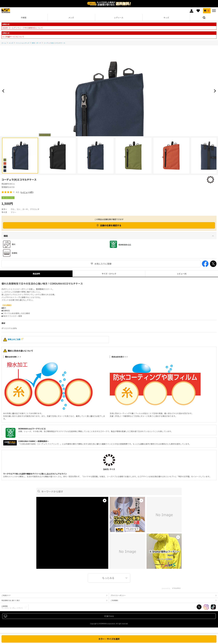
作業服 (24, 17)
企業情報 (12, 607)
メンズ (71, 17)
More (109, 578)
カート (207, 11)
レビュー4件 (27, 192)
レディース (119, 17)
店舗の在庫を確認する (111, 225)
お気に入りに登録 (103, 264)
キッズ (166, 17)
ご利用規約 (114, 600)
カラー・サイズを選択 (109, 639)
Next (214, 91)
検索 (204, 18)
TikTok (213, 607)
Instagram (206, 607)
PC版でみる (109, 616)
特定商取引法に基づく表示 (11, 600)
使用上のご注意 (12, 340)
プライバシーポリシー (118, 595)
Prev (4, 91)
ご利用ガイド (6, 595)
